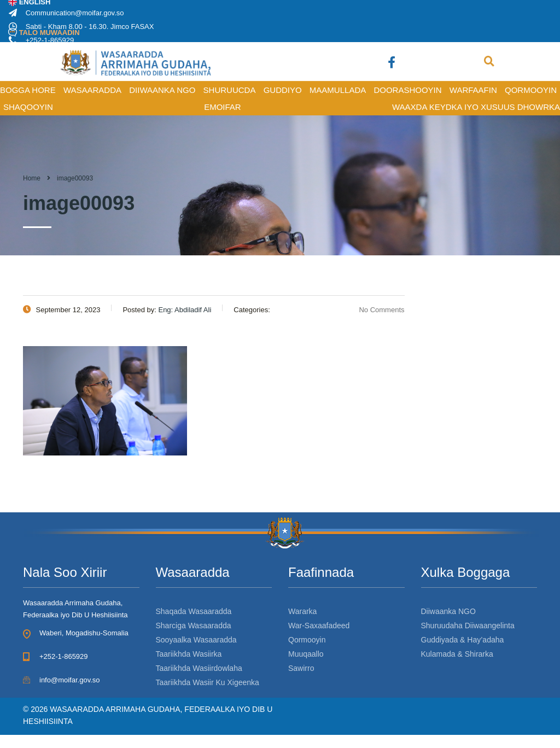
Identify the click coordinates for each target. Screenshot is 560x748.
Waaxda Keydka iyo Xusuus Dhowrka (476, 107)
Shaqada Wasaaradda (194, 611)
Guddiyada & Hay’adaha (463, 640)
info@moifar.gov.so (70, 680)
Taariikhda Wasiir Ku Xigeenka (208, 682)
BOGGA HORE (28, 90)
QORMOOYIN (531, 90)
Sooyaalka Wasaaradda (196, 640)
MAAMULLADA (338, 90)
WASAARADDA (92, 90)
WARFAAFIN (473, 90)
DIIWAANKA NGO (162, 90)
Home (32, 178)
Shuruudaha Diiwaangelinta (468, 626)
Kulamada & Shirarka (457, 654)
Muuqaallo (306, 654)
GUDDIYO (283, 90)
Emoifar (223, 107)
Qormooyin (307, 640)
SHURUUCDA (230, 90)
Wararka (302, 611)
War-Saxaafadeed (319, 626)
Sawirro (301, 668)
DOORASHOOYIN (407, 90)
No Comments (375, 310)
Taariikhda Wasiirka (189, 654)
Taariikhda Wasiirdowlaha (199, 668)
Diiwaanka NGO (448, 611)
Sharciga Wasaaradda (194, 626)
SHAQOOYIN (28, 107)
